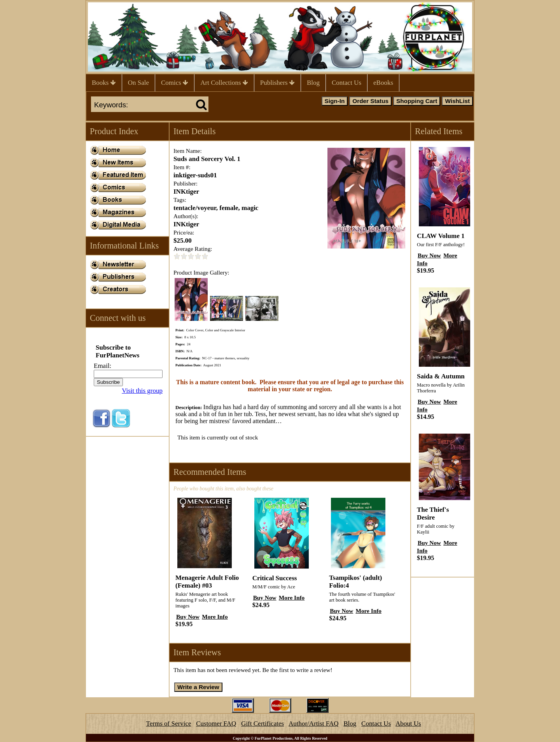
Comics (175, 83)
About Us (408, 724)
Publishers (277, 83)
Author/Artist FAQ (314, 724)
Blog (313, 83)
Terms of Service (169, 724)
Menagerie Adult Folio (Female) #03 (207, 582)
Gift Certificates (262, 724)
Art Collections (224, 83)
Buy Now (188, 617)
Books (104, 83)
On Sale (138, 83)
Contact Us (346, 83)
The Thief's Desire (433, 514)
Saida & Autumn (441, 376)
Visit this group (142, 391)
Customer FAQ (216, 724)
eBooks (383, 83)
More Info (215, 617)
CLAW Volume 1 (441, 236)
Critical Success (275, 578)
